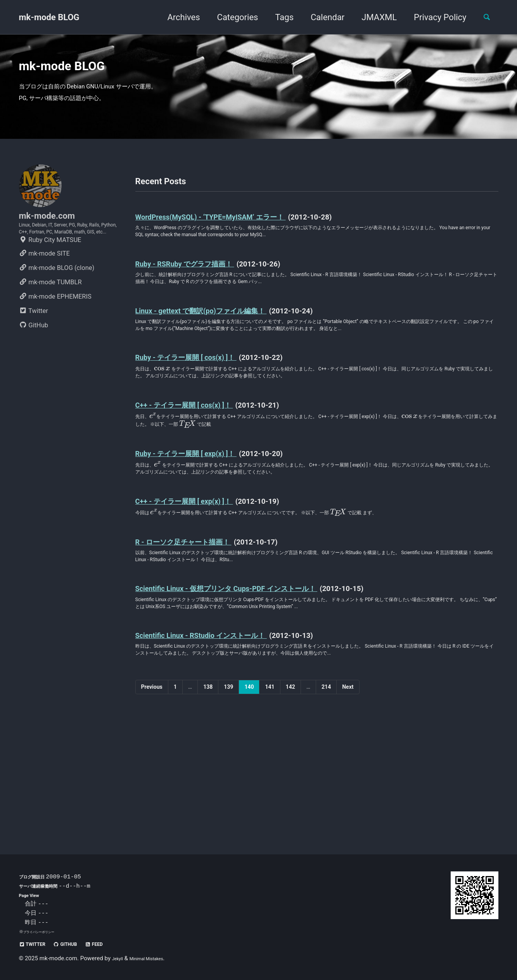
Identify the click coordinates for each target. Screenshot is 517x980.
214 (326, 803)
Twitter (34, 361)
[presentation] (170, 425)
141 (270, 803)
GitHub (34, 376)
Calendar (321, 17)
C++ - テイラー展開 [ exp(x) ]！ (203, 572)
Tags (277, 17)
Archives (176, 17)
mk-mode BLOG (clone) (57, 318)
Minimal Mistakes (156, 958)
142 (290, 803)
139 (228, 803)
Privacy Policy (433, 17)
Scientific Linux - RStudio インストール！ (227, 733)
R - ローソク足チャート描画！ (203, 616)
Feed (116, 944)
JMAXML (372, 17)
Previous (152, 803)
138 (208, 803)
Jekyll (120, 958)
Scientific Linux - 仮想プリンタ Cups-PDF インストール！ (263, 670)
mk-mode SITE (44, 304)
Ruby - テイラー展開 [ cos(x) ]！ (206, 412)
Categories (231, 17)
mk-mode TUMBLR (50, 333)
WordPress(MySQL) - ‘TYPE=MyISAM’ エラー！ (239, 241)
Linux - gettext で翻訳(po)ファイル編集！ (227, 348)
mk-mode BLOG (49, 17)
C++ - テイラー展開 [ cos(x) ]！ (203, 465)
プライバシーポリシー (45, 932)
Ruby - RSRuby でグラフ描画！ (204, 295)
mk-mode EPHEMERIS (55, 347)
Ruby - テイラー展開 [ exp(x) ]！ (206, 519)
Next (348, 803)
